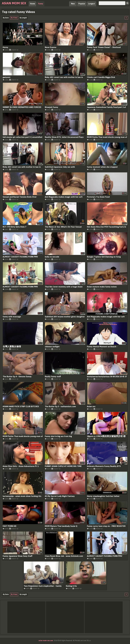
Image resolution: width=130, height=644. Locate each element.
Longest (92, 4)
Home (33, 4)
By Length (23, 18)
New (73, 4)
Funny (41, 4)
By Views (14, 18)
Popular (82, 4)
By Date (6, 18)
